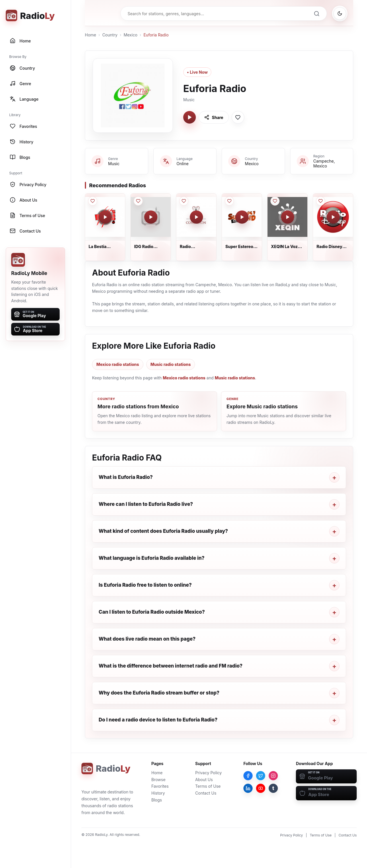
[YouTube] (261, 788)
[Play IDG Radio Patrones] (151, 217)
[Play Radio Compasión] (196, 217)
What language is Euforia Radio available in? (152, 558)
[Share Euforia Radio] (214, 117)
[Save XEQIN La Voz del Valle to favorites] (275, 201)
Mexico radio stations (118, 364)
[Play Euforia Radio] (190, 117)
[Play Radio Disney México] (333, 217)
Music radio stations (171, 364)
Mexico (130, 35)
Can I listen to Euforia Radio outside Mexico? (152, 612)
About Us (204, 780)
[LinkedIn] (248, 788)
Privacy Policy (209, 773)
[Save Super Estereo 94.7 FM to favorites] (229, 201)
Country (110, 35)
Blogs (157, 800)
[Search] (317, 13)
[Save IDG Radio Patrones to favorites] (138, 201)
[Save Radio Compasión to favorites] (184, 201)
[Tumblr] (273, 788)
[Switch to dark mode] (340, 13)
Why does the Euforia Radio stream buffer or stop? (159, 693)
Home (90, 35)
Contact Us (206, 793)
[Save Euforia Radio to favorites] (238, 117)
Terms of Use (208, 786)
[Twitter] (261, 776)
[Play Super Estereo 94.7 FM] (242, 217)
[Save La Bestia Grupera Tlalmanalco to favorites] (93, 201)
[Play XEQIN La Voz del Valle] (288, 217)
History (158, 793)
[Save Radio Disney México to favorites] (321, 201)
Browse (158, 780)
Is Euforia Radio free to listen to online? (145, 585)
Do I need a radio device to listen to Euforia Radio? (158, 720)
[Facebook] (248, 776)
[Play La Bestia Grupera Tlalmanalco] (105, 217)
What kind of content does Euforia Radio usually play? (163, 531)
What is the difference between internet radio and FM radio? (171, 666)
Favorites (160, 786)
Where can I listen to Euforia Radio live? (146, 504)
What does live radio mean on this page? (147, 639)
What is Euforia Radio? (126, 477)
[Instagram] (273, 776)
